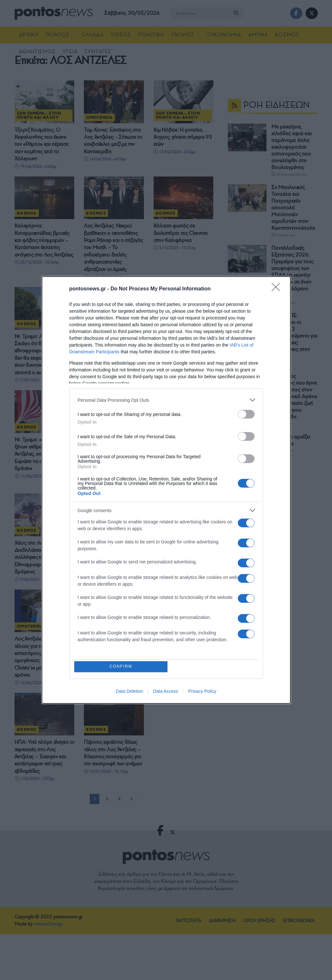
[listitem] (166, 400)
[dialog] (166, 490)
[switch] (246, 414)
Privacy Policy (202, 692)
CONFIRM (121, 667)
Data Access (166, 692)
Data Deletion (130, 692)
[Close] (278, 289)
